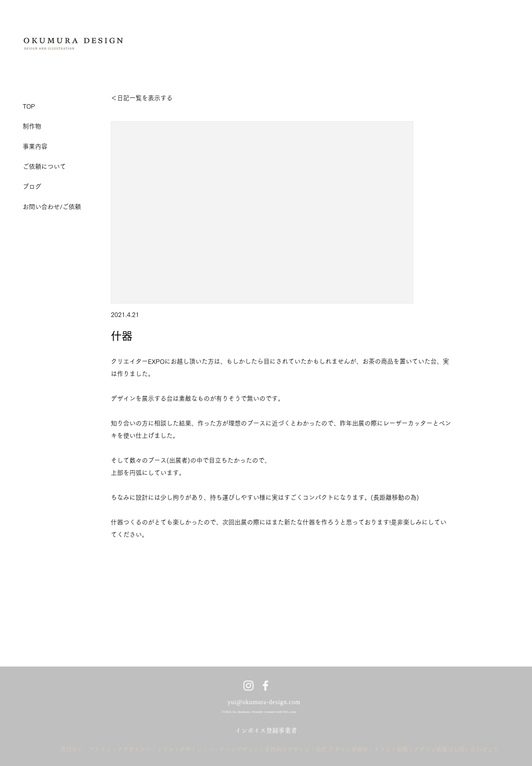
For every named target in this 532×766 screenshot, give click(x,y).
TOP (29, 106)
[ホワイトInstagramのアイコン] (248, 686)
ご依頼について (44, 166)
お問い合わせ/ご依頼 (52, 207)
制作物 (32, 126)
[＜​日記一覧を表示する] (143, 98)
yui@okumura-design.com (264, 702)
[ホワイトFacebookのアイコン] (265, 686)
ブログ (32, 187)
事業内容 (35, 146)
